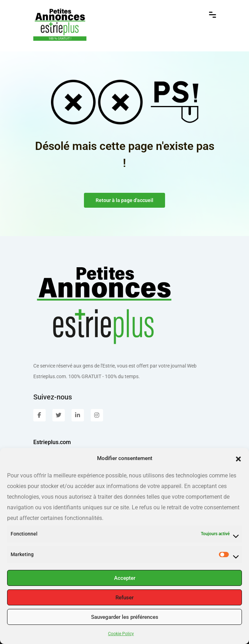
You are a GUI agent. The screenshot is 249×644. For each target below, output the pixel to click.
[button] (238, 458)
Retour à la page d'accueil (124, 200)
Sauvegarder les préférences (125, 617)
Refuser (124, 598)
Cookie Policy (121, 634)
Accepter (125, 578)
